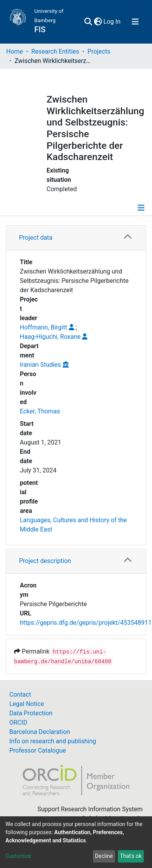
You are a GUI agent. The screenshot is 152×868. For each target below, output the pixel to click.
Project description (45, 561)
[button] (98, 22)
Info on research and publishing (53, 741)
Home (15, 51)
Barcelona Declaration (40, 732)
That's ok (131, 856)
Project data (36, 238)
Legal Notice (27, 704)
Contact (20, 695)
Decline (104, 856)
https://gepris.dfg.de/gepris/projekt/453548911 (86, 623)
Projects (99, 51)
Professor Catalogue (38, 750)
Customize (18, 856)
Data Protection (31, 713)
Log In (112, 22)
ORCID (18, 722)
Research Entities (55, 51)
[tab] (76, 238)
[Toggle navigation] (135, 22)
